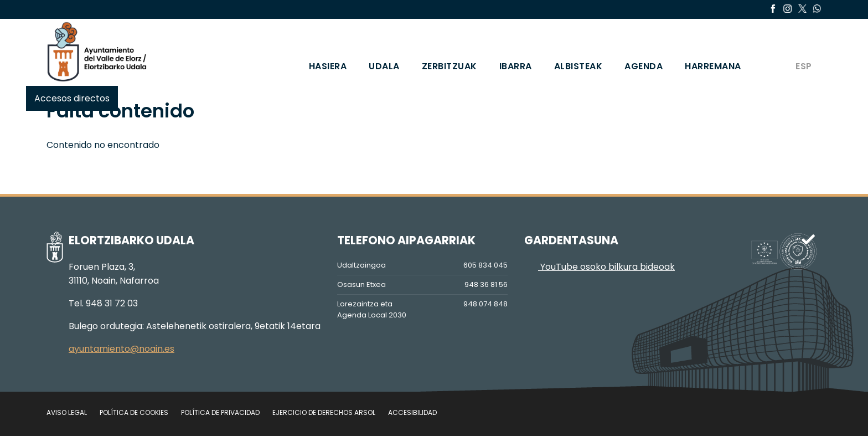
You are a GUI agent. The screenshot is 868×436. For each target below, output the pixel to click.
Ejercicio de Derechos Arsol (324, 412)
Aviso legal (67, 412)
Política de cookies (134, 412)
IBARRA (516, 66)
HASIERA (328, 66)
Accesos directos (72, 98)
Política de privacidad (220, 412)
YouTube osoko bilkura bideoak (600, 267)
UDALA (384, 66)
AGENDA (644, 66)
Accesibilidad (412, 412)
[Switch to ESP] (803, 52)
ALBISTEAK (578, 66)
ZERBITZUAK (449, 66)
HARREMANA (713, 66)
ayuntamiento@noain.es (122, 349)
